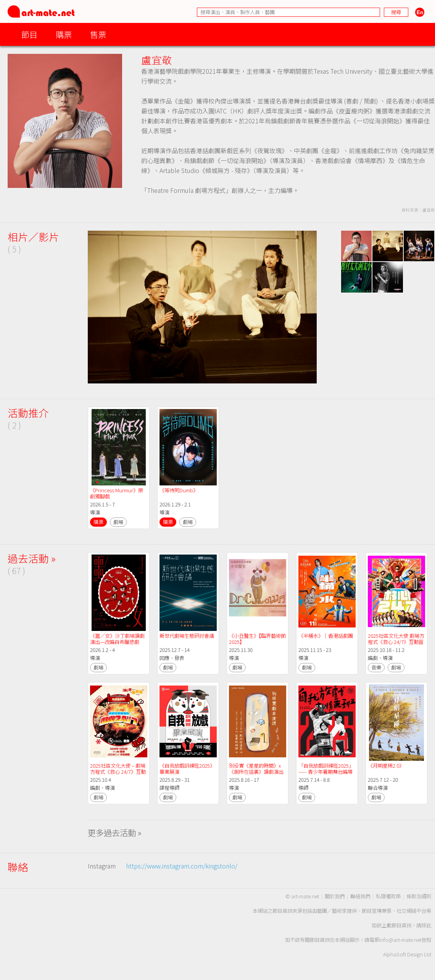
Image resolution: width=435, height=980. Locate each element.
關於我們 (335, 896)
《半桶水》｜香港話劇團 (326, 636)
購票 (64, 34)
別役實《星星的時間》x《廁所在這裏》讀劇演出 (256, 769)
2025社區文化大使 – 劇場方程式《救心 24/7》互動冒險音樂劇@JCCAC (118, 772)
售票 (98, 34)
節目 (29, 34)
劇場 (118, 522)
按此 (426, 925)
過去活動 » (32, 558)
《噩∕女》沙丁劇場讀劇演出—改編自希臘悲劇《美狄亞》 (117, 642)
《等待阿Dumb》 (179, 490)
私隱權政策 (388, 896)
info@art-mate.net (400, 940)
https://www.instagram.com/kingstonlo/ (182, 866)
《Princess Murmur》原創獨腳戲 (117, 493)
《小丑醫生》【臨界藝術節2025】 (257, 639)
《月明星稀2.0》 (386, 766)
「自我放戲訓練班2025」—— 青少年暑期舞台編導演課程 (326, 772)
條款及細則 (419, 896)
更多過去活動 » (115, 832)
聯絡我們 (360, 896)
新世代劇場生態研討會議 (187, 636)
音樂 (376, 667)
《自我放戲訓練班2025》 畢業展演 (188, 769)
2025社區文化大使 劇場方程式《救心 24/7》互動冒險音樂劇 (396, 642)
